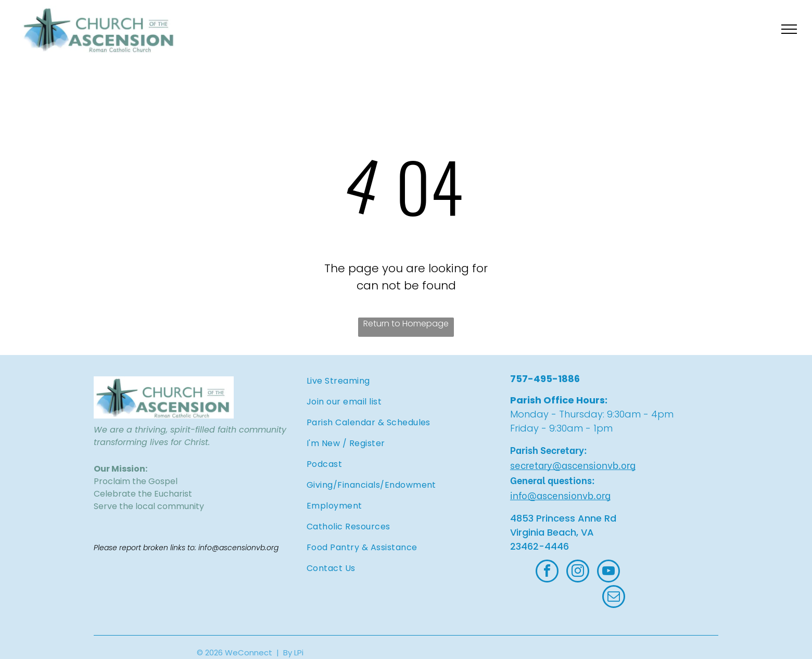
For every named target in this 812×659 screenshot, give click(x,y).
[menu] (789, 29)
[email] (614, 598)
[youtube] (608, 572)
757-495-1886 (545, 379)
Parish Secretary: (549, 449)
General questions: (553, 480)
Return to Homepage (406, 324)
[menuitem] (385, 381)
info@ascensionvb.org (560, 495)
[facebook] (547, 572)
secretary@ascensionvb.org (573, 465)
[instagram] (578, 572)
